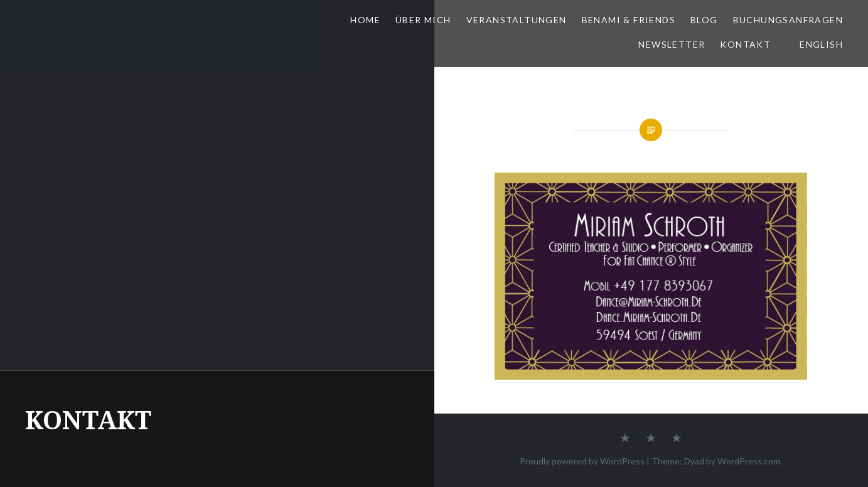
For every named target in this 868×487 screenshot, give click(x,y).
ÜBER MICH (423, 20)
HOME (365, 20)
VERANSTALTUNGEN (517, 20)
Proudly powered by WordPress (582, 461)
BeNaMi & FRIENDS (629, 20)
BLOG (704, 20)
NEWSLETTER (672, 44)
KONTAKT (745, 44)
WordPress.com (749, 461)
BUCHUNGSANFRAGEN (788, 20)
